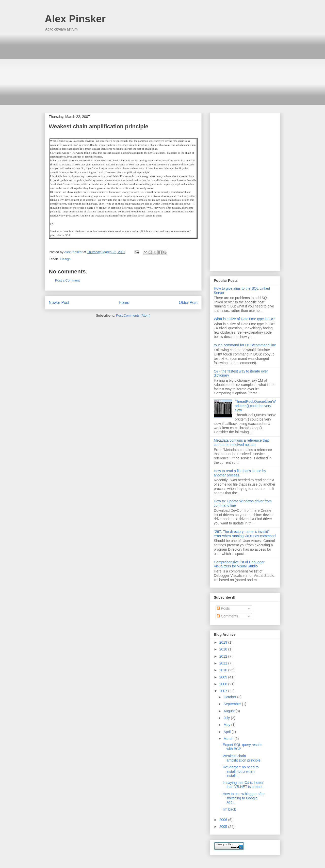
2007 (224, 691)
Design (66, 259)
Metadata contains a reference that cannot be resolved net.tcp (241, 443)
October (230, 697)
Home (124, 303)
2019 (224, 642)
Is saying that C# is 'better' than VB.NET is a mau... (244, 785)
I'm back (229, 809)
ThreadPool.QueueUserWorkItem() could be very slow (255, 406)
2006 (224, 820)
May (227, 725)
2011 (224, 663)
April (227, 732)
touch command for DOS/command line (245, 345)
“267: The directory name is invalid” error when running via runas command (245, 534)
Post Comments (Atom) (133, 315)
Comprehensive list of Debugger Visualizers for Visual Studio (239, 564)
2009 (224, 677)
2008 (224, 684)
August (229, 711)
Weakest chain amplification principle (242, 758)
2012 (224, 656)
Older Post (188, 303)
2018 (224, 649)
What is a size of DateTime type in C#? (244, 319)
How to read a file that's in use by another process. (240, 473)
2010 (224, 670)
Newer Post (59, 303)
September (233, 704)
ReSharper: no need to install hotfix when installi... (241, 771)
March (229, 739)
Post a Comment (67, 280)
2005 (224, 827)
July (227, 718)
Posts (223, 608)
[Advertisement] (162, 69)
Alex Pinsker (75, 19)
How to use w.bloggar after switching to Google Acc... (244, 798)
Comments (227, 616)
